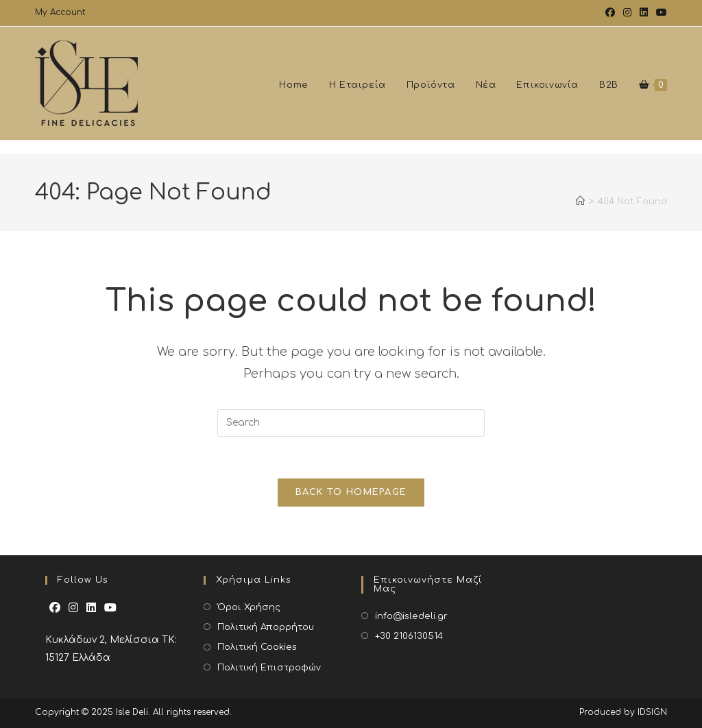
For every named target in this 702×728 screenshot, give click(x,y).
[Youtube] (110, 608)
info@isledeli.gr (411, 616)
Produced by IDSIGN (623, 712)
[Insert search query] (351, 423)
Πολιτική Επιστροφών (269, 668)
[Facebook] (55, 608)
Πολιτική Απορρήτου (266, 627)
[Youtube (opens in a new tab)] (659, 13)
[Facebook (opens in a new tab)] (610, 13)
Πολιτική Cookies (257, 647)
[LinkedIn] (91, 608)
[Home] (580, 208)
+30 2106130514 (409, 636)
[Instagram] (73, 608)
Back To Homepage (351, 492)
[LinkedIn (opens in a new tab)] (644, 13)
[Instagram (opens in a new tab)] (627, 13)
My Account (60, 12)
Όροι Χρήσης (249, 607)
